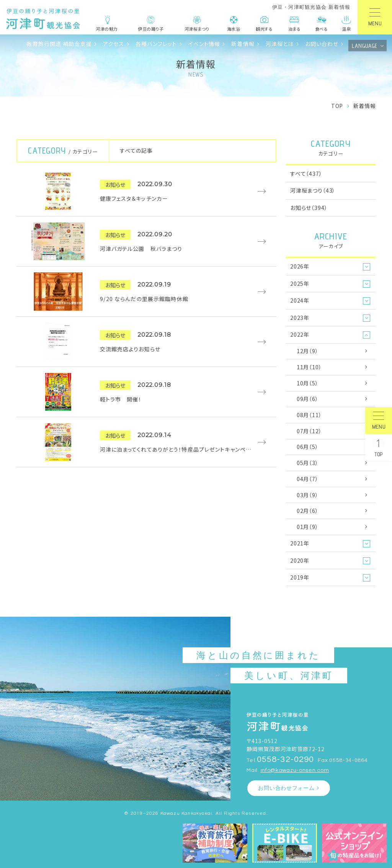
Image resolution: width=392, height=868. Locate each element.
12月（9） (308, 351)
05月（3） (308, 463)
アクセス (114, 44)
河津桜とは (280, 44)
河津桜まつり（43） (313, 190)
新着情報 (243, 44)
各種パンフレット (156, 44)
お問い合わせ (322, 44)
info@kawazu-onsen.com (295, 770)
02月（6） (308, 511)
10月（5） (308, 383)
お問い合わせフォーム (286, 788)
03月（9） (308, 495)
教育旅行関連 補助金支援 (59, 44)
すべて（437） (306, 174)
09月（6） (308, 399)
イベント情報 (204, 44)
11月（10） (309, 367)
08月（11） (309, 415)
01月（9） (308, 527)
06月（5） (308, 447)
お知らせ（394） (309, 208)
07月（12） (309, 431)
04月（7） (308, 479)
